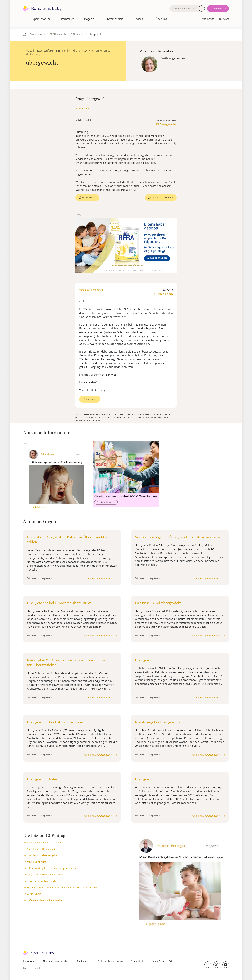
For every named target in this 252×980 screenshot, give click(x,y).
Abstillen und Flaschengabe (42, 849)
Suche (202, 9)
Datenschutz (137, 961)
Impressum (29, 961)
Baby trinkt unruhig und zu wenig (45, 875)
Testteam (224, 19)
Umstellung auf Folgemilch (41, 881)
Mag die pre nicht (37, 862)
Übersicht (84, 108)
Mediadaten (84, 961)
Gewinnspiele (115, 19)
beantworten (89, 198)
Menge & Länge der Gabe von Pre (45, 843)
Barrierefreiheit (32, 968)
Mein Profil (220, 8)
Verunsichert (34, 894)
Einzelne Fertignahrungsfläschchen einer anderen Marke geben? (62, 887)
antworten (92, 399)
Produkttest (208, 19)
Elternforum (67, 19)
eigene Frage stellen (163, 198)
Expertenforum (41, 19)
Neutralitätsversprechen (56, 961)
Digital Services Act (162, 961)
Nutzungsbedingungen (110, 961)
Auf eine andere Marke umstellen (45, 900)
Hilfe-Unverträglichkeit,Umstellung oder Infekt (52, 868)
